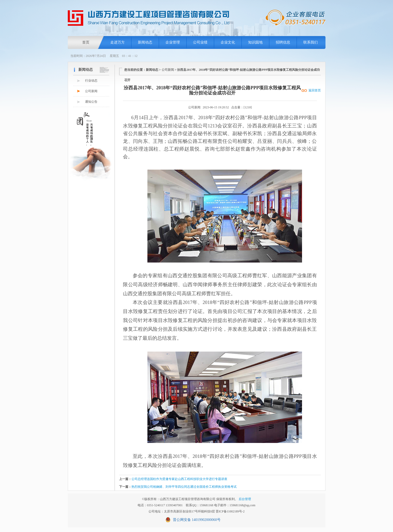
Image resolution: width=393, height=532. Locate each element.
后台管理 (245, 499)
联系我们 (311, 42)
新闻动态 (145, 42)
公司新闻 (91, 91)
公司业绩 (200, 42)
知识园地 (255, 42)
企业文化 (228, 42)
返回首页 (315, 90)
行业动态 (91, 81)
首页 (86, 42)
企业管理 (173, 42)
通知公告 (91, 102)
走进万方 (118, 42)
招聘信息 (283, 42)
